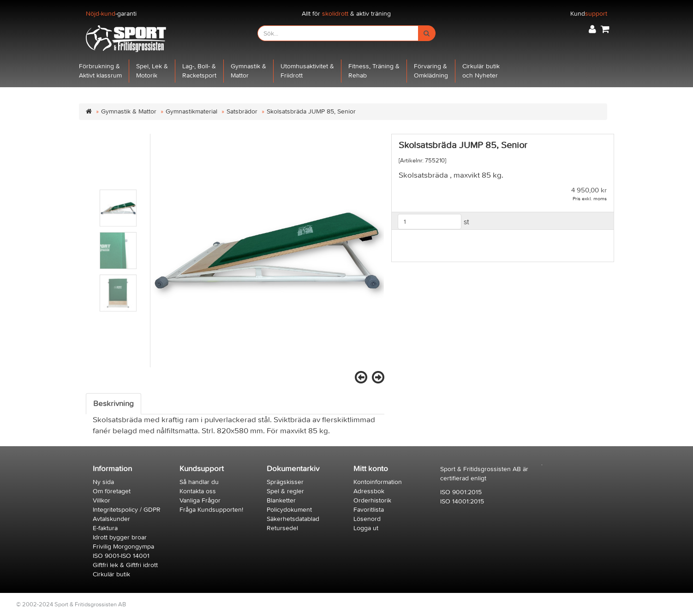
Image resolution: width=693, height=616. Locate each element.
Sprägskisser (285, 482)
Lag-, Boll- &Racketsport (199, 71)
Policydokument (289, 510)
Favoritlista (369, 510)
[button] (592, 29)
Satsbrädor (242, 111)
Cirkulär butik (111, 574)
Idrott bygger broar (120, 537)
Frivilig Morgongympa (123, 547)
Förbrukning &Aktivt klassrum (100, 71)
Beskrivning (114, 404)
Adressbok (369, 491)
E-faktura (105, 528)
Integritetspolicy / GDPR (127, 510)
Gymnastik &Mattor (248, 71)
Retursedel (282, 528)
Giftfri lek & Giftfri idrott (125, 565)
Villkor (102, 500)
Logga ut (366, 528)
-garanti (111, 14)
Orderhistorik (372, 500)
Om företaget (112, 491)
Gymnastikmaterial (191, 111)
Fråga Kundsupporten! (211, 510)
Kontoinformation (378, 482)
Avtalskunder (111, 519)
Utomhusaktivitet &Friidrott (307, 71)
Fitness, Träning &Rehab (374, 71)
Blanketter (281, 500)
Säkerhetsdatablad (293, 519)
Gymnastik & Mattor (129, 111)
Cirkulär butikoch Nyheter (481, 71)
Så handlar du (199, 482)
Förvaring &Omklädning (431, 71)
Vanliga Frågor (200, 500)
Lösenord (367, 519)
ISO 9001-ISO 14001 (121, 556)
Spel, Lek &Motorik (152, 71)
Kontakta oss (198, 491)
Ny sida (103, 482)
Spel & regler (285, 491)
